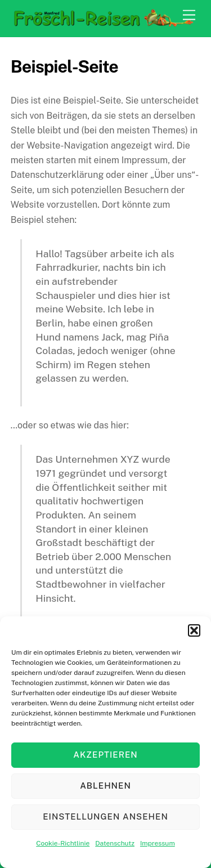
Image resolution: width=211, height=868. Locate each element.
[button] (194, 630)
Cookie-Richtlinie (63, 843)
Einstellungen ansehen (105, 816)
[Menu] (189, 15)
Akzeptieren (105, 755)
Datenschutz (115, 843)
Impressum (158, 843)
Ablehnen (105, 786)
